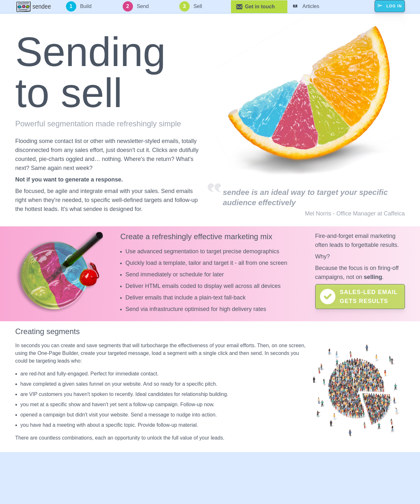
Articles (306, 7)
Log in (390, 6)
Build (79, 6)
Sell (191, 6)
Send (136, 6)
